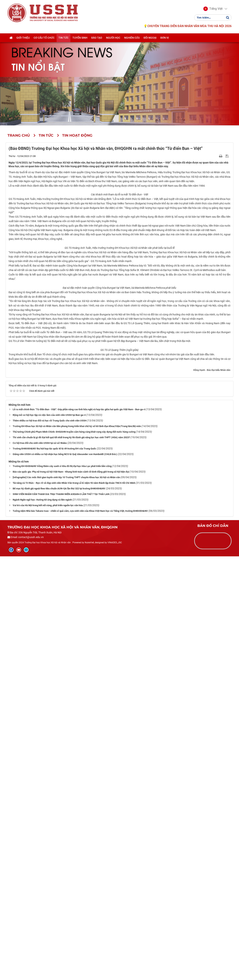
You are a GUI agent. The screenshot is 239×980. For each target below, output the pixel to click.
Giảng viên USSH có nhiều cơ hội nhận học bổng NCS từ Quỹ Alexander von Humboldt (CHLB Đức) (65, 878)
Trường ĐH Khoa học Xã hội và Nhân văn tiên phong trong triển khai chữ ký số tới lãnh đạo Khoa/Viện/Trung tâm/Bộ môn (77, 850)
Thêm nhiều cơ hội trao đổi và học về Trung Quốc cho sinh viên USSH (50, 844)
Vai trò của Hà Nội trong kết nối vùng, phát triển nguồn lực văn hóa (48, 929)
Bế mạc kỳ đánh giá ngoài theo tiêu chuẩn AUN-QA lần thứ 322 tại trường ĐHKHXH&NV (59, 912)
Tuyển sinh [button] (80, 38)
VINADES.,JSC (115, 966)
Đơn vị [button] (165, 38)
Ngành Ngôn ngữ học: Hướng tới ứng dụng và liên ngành (42, 923)
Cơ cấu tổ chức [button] (44, 38)
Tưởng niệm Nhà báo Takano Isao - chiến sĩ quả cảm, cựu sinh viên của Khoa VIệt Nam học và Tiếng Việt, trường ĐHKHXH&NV (80, 935)
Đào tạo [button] (97, 38)
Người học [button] (113, 38)
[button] (213, 9)
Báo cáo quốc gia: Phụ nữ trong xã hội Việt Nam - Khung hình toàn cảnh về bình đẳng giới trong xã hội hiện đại (71, 895)
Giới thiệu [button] (23, 38)
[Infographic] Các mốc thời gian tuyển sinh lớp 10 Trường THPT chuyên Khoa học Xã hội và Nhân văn (66, 901)
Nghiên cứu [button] (132, 38)
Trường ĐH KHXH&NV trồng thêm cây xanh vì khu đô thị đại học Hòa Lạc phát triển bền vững (62, 890)
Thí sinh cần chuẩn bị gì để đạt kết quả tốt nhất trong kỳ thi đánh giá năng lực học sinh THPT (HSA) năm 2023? (71, 861)
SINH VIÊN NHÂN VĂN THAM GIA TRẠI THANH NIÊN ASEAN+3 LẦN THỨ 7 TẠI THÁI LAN (61, 918)
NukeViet (89, 966)
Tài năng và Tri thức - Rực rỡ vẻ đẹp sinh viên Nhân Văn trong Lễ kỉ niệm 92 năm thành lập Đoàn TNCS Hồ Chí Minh (74, 907)
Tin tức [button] (63, 38)
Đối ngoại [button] (150, 38)
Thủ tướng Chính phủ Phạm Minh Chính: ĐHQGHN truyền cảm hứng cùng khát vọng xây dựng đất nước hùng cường (74, 855)
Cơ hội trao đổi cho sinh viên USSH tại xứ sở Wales (40, 867)
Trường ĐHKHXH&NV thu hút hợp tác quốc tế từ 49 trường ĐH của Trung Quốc (54, 872)
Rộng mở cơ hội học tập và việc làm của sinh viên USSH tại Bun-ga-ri (49, 839)
